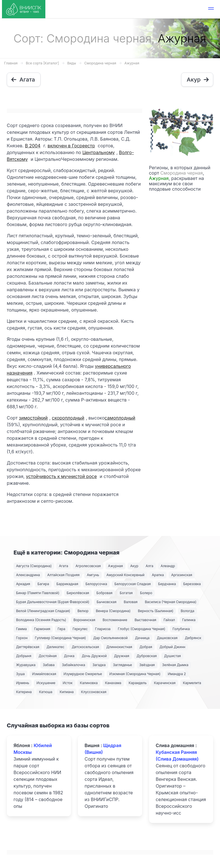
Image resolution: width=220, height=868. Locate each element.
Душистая (172, 656)
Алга (149, 566)
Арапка (158, 575)
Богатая (126, 593)
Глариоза (103, 629)
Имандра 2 (177, 674)
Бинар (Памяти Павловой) (38, 593)
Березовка (192, 584)
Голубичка (181, 629)
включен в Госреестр (71, 146)
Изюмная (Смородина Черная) (135, 674)
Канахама (113, 683)
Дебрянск (193, 638)
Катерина (24, 692)
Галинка (189, 620)
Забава (49, 665)
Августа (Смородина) (34, 566)
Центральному (98, 152)
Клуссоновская (94, 692)
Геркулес (80, 629)
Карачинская (165, 683)
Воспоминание (115, 620)
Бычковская (106, 602)
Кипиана (67, 692)
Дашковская (167, 638)
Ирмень (23, 683)
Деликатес (55, 647)
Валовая (131, 602)
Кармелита (192, 683)
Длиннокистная (119, 647)
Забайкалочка (74, 665)
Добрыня (24, 656)
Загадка (99, 665)
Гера (61, 629)
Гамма (21, 629)
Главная (11, 63)
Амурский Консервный (125, 575)
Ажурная (132, 63)
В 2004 (33, 146)
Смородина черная (100, 63)
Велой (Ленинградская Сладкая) (43, 611)
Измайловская (44, 674)
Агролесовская (88, 566)
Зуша (20, 674)
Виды (72, 63)
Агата (64, 566)
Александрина (28, 575)
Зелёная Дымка (175, 665)
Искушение (46, 683)
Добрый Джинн (172, 647)
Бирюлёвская (78, 593)
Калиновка (89, 683)
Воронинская (85, 620)
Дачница (142, 638)
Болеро (146, 593)
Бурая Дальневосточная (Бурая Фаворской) (53, 602)
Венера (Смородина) (113, 611)
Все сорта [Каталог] (42, 63)
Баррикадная (67, 584)
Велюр (83, 611)
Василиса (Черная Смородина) (171, 602)
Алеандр (168, 566)
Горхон (22, 638)
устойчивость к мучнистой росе (61, 476)
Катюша (45, 692)
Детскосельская (85, 647)
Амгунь (93, 575)
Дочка (69, 656)
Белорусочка (96, 584)
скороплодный (68, 418)
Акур (134, 566)
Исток (68, 683)
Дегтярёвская (28, 647)
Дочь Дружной (94, 656)
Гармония (42, 629)
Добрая (146, 647)
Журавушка (26, 665)
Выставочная (145, 620)
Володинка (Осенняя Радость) (41, 620)
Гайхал (169, 620)
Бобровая (104, 593)
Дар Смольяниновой (110, 638)
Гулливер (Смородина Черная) (60, 638)
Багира (43, 584)
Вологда (187, 611)
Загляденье (123, 665)
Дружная (122, 656)
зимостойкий (33, 418)
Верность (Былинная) (155, 611)
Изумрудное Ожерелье (83, 674)
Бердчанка (167, 584)
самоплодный (120, 418)
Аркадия (23, 584)
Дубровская (147, 656)
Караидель (138, 683)
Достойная (48, 656)
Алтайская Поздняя (64, 575)
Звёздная (147, 665)
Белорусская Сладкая (133, 584)
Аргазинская (182, 575)
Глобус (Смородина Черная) (141, 629)
